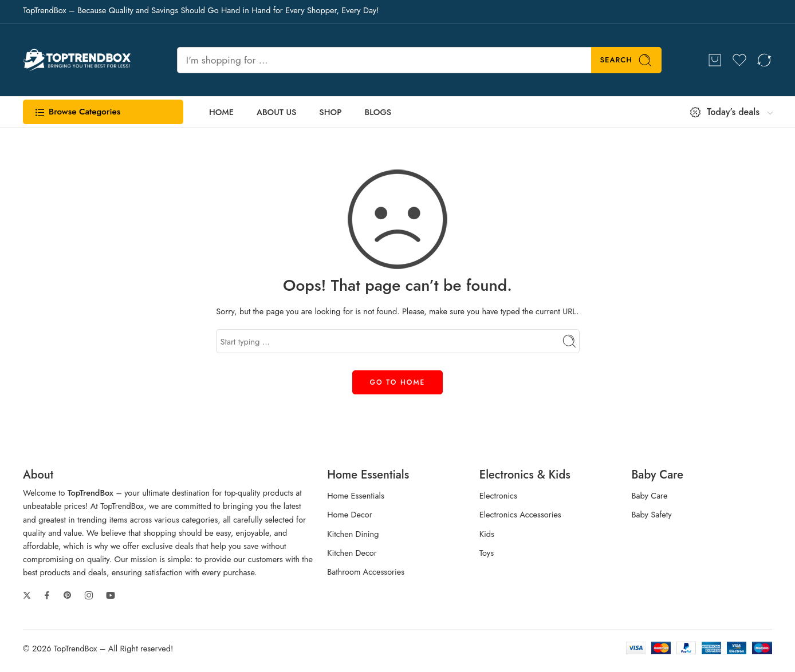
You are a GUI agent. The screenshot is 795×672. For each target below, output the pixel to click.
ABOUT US (276, 112)
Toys (487, 553)
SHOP (330, 112)
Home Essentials (356, 495)
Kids (487, 534)
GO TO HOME (398, 382)
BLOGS (378, 112)
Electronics (498, 495)
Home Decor (350, 514)
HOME (221, 112)
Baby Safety (651, 514)
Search (627, 60)
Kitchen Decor (352, 553)
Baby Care (649, 495)
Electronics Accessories (520, 514)
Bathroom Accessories (366, 572)
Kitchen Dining (353, 534)
